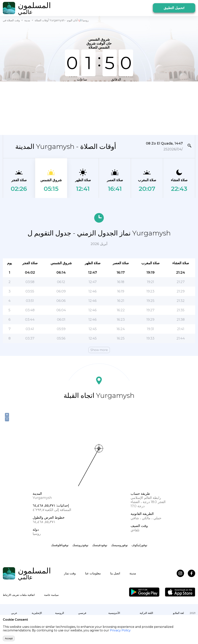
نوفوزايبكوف (139, 545)
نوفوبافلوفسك (60, 545)
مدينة (27, 20)
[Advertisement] (73, 108)
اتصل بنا (115, 573)
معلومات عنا (93, 573)
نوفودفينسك (100, 545)
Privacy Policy (120, 630)
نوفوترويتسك (80, 545)
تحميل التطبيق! (174, 8)
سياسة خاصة (51, 595)
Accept (9, 638)
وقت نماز (70, 573)
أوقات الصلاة (42, 20)
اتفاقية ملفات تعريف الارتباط (19, 595)
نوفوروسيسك (119, 545)
